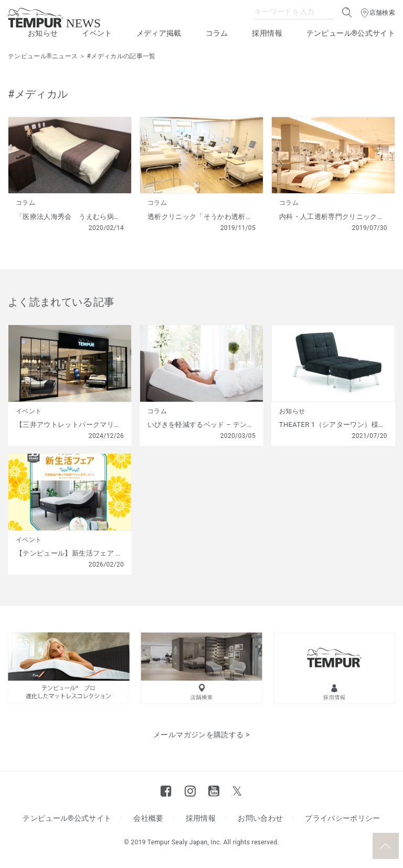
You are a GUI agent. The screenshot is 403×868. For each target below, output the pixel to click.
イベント (97, 33)
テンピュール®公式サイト (351, 33)
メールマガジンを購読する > (201, 735)
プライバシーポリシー (343, 818)
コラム (217, 33)
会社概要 (148, 818)
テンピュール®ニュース (43, 56)
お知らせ (43, 33)
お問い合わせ (260, 818)
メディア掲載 (159, 33)
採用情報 (267, 33)
